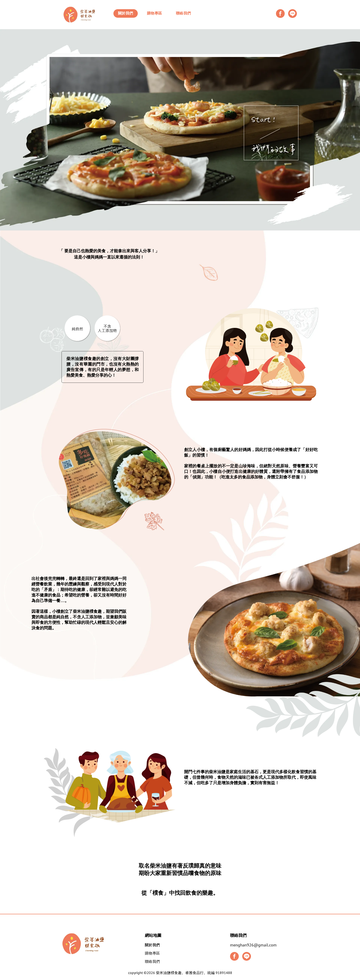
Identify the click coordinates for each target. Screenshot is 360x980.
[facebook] (280, 14)
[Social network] (292, 14)
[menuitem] (126, 13)
